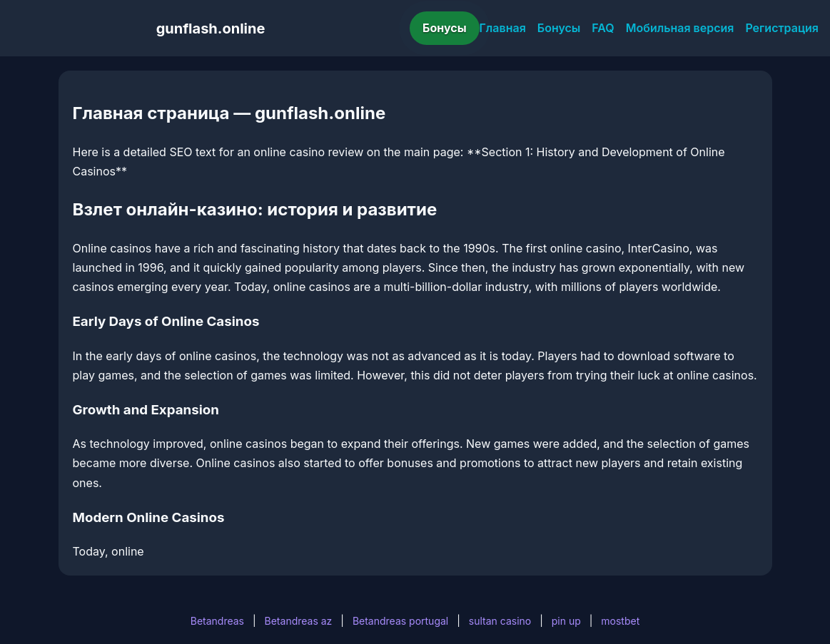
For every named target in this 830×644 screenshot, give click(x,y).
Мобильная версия (680, 28)
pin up (566, 621)
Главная (503, 28)
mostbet (620, 621)
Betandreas (217, 621)
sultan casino (500, 621)
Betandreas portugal (400, 621)
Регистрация (782, 28)
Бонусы (445, 28)
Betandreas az (299, 621)
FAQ (603, 28)
